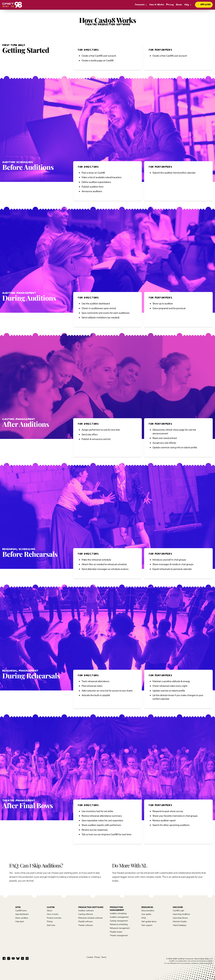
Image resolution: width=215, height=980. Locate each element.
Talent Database (180, 925)
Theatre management (119, 935)
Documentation (148, 911)
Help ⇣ (188, 5)
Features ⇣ (141, 5)
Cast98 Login (178, 911)
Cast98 (180, 959)
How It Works (157, 5)
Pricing (170, 5)
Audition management (119, 917)
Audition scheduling (118, 913)
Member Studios (180, 922)
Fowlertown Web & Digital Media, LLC (199, 959)
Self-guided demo (149, 922)
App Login (204, 5)
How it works (53, 914)
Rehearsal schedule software (90, 918)
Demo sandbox (22, 918)
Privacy (97, 957)
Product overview (54, 918)
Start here (51, 925)
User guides (146, 914)
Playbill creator (116, 932)
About (49, 911)
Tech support (147, 925)
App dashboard (22, 914)
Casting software (85, 914)
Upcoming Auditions (181, 914)
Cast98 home (21, 911)
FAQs (144, 918)
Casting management (119, 921)
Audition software (86, 911)
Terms (104, 957)
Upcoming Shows (180, 918)
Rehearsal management (120, 928)
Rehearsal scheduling (119, 924)
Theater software (85, 925)
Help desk (20, 922)
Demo (179, 5)
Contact (90, 957)
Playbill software (85, 922)
